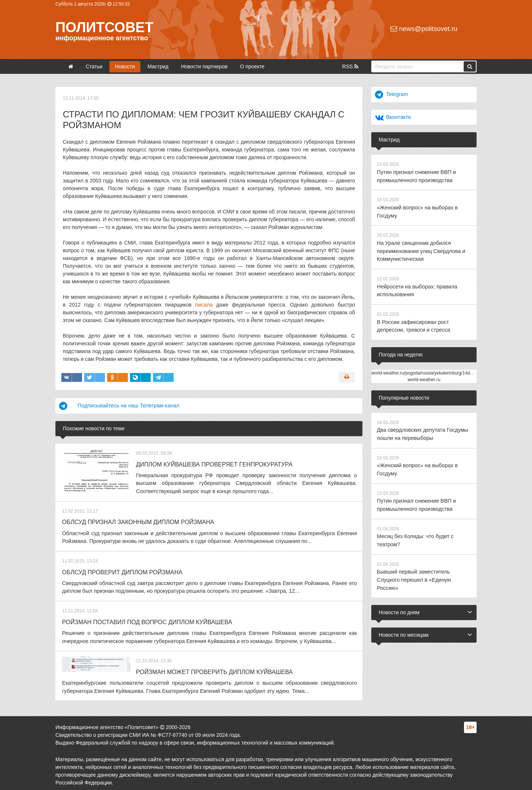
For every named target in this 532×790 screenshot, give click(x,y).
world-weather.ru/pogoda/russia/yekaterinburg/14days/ (425, 369)
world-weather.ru (424, 375)
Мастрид (158, 66)
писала (204, 305)
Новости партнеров (204, 66)
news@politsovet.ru (424, 29)
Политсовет (104, 27)
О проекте (252, 66)
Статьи (94, 66)
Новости (125, 66)
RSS (350, 66)
